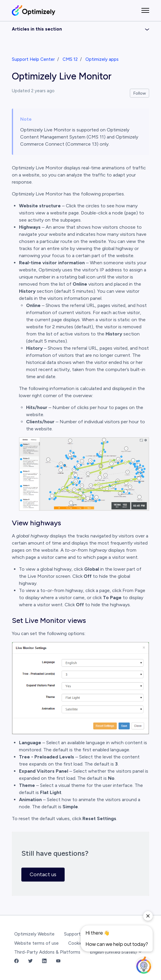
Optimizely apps (102, 59)
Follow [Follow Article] (140, 93)
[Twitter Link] (30, 961)
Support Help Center (33, 59)
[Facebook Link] (16, 961)
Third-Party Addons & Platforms (47, 952)
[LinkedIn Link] (44, 961)
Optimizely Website (34, 934)
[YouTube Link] (58, 961)
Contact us (43, 874)
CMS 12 (70, 59)
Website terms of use (36, 943)
